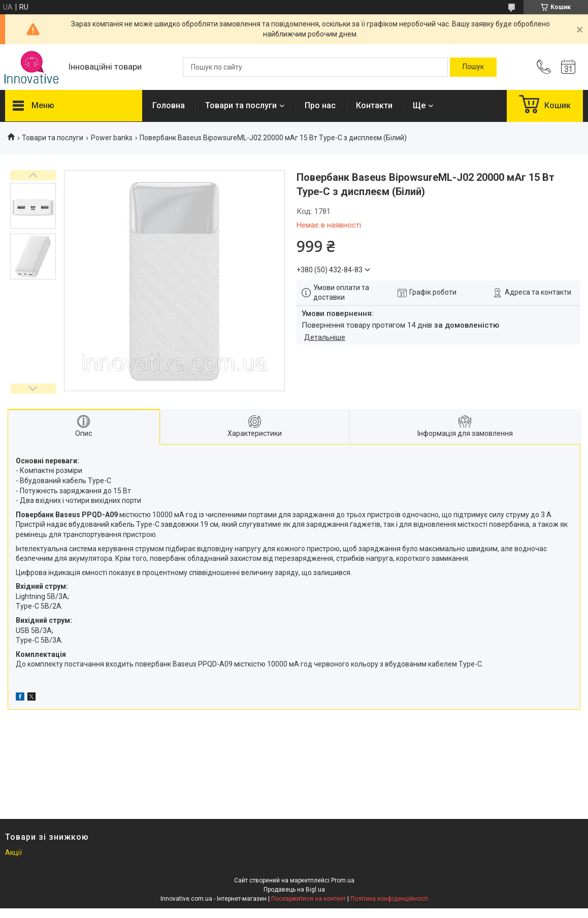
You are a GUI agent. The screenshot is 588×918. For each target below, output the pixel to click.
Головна (169, 105)
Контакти (374, 105)
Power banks (112, 138)
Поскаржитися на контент (308, 899)
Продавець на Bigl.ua (294, 890)
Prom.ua (343, 880)
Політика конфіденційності (389, 899)
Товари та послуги (241, 105)
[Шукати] (473, 67)
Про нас (320, 105)
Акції (13, 852)
